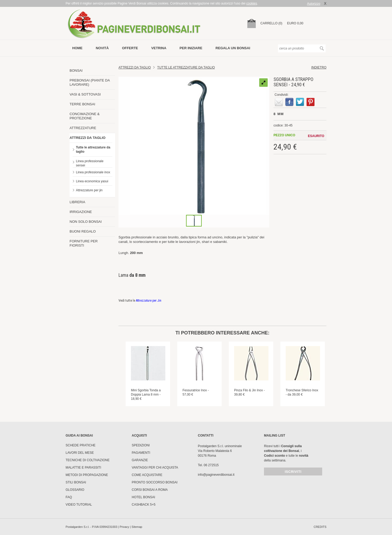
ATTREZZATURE (83, 128)
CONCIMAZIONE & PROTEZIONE (85, 116)
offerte (130, 48)
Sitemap (137, 527)
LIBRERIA (77, 202)
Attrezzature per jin (89, 190)
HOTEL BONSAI (143, 497)
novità (102, 48)
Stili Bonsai (76, 482)
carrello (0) (272, 23)
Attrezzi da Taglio (135, 67)
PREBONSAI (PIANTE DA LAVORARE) (90, 82)
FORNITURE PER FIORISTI (84, 243)
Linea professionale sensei (90, 163)
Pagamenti (141, 453)
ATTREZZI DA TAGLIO (88, 138)
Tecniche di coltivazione (88, 460)
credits (320, 527)
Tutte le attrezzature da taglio (93, 149)
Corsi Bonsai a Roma (150, 490)
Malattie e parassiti (83, 468)
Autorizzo (314, 4)
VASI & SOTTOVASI (85, 94)
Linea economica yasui (92, 181)
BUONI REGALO (83, 231)
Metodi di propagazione (87, 475)
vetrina (159, 48)
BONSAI (76, 71)
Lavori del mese (80, 453)
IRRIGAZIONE (81, 212)
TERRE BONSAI (82, 104)
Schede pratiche (81, 445)
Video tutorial (79, 505)
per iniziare (191, 48)
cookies (252, 3)
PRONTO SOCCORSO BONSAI (155, 482)
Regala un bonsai (233, 48)
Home (77, 48)
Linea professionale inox (93, 172)
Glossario (75, 490)
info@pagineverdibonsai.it (216, 475)
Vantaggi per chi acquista (155, 468)
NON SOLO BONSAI (86, 222)
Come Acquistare (147, 475)
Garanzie (140, 460)
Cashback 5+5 (144, 505)
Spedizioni (141, 445)
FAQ (69, 497)
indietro (319, 67)
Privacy (124, 527)
